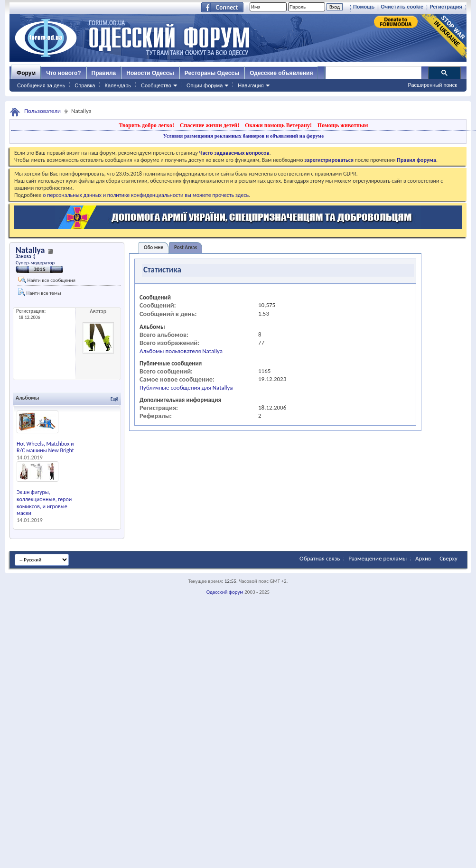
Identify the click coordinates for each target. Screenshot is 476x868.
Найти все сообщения (47, 280)
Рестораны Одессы (212, 73)
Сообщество (156, 85)
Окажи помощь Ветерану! (278, 125)
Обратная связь (320, 558)
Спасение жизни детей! (210, 125)
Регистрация (446, 7)
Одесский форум (225, 592)
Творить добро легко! (146, 125)
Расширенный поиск (432, 85)
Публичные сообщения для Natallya (186, 387)
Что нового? (63, 73)
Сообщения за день (41, 85)
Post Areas (186, 247)
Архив (423, 558)
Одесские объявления (281, 73)
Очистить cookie (402, 7)
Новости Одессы (150, 73)
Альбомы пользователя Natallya (181, 351)
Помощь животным (343, 125)
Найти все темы (39, 292)
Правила (104, 73)
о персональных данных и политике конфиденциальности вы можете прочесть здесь (146, 195)
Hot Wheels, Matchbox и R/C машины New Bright (45, 447)
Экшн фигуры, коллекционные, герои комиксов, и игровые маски (44, 503)
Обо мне (154, 247)
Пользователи (42, 111)
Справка (85, 85)
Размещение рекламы (378, 558)
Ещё (114, 399)
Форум (26, 73)
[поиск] (373, 73)
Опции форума (205, 85)
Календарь (118, 85)
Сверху (448, 558)
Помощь (364, 7)
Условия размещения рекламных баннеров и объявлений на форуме (243, 136)
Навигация (251, 85)
